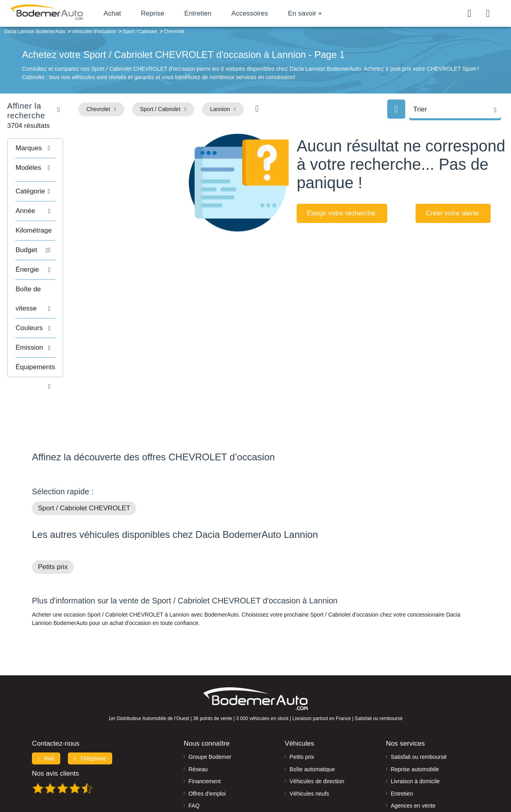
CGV (430, 779)
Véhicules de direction (317, 730)
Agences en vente (413, 755)
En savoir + (324, 13)
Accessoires (269, 13)
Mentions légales (312, 779)
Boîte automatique (312, 718)
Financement (205, 730)
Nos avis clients (55, 723)
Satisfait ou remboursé (419, 706)
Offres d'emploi (207, 742)
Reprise (171, 13)
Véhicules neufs (309, 742)
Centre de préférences (262, 779)
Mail (46, 708)
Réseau (198, 718)
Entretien (217, 13)
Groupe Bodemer (210, 706)
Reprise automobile (415, 718)
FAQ (194, 755)
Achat (131, 13)
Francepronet (112, 779)
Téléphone (90, 708)
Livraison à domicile (415, 730)
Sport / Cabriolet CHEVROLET (84, 457)
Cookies (345, 779)
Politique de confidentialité (389, 779)
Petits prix (53, 516)
